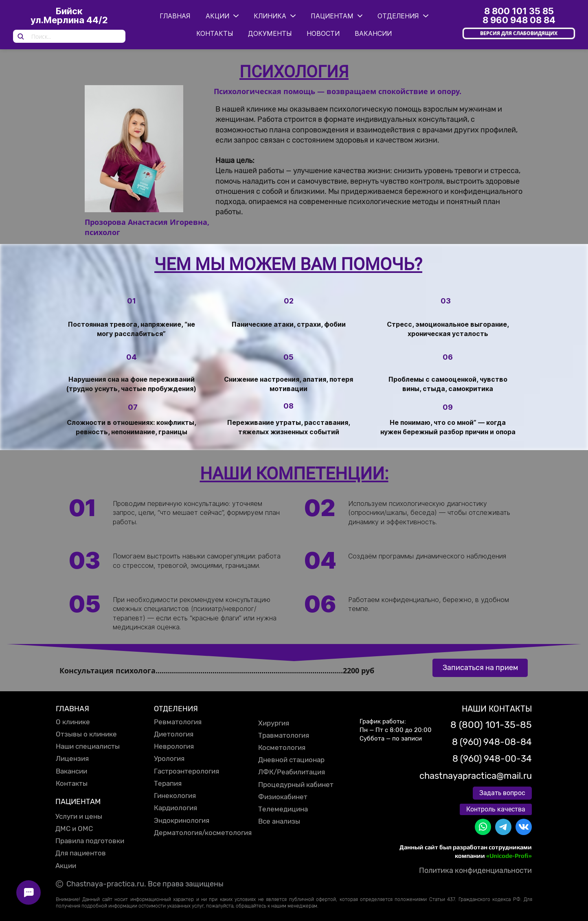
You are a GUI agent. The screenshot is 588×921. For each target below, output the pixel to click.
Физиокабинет (283, 797)
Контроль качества (496, 809)
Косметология (282, 747)
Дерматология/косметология (203, 833)
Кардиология (176, 808)
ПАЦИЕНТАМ (78, 802)
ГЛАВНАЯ (72, 709)
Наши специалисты (88, 746)
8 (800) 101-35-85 (491, 725)
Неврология (174, 746)
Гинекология (175, 796)
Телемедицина (283, 809)
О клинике (73, 722)
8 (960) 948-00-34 (492, 759)
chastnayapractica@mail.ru (476, 776)
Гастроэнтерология (186, 771)
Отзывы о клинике (86, 734)
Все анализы (279, 821)
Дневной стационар (291, 760)
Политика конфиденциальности (475, 870)
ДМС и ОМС (74, 829)
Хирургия (274, 723)
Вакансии (71, 771)
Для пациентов (81, 853)
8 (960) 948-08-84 (492, 742)
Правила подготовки (90, 841)
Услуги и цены (79, 816)
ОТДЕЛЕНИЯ (176, 709)
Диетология (174, 734)
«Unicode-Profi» (509, 856)
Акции (66, 866)
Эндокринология (182, 820)
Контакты (72, 783)
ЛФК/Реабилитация (292, 772)
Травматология (284, 735)
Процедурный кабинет (296, 785)
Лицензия (72, 758)
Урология (169, 758)
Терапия (168, 783)
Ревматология (178, 722)
